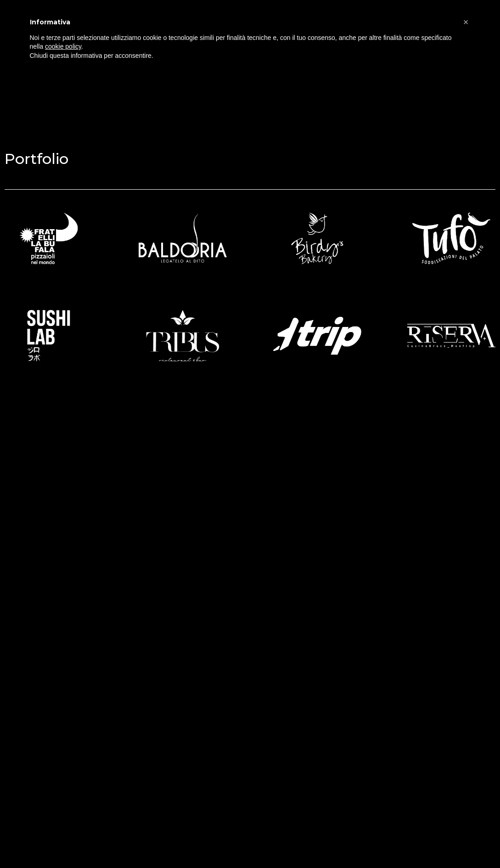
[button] (466, 22)
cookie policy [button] (63, 46)
